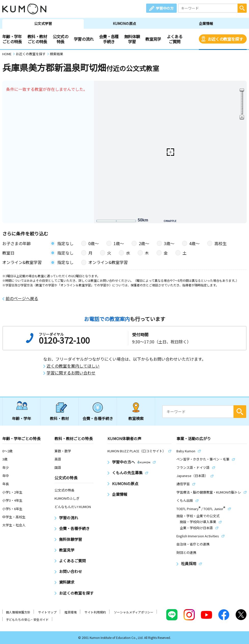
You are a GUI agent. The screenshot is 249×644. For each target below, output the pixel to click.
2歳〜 (144, 243)
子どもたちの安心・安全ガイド (27, 619)
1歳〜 (119, 243)
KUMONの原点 (124, 23)
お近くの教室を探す (225, 39)
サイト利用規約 (95, 612)
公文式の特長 (60, 39)
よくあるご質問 (175, 39)
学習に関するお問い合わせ (71, 373)
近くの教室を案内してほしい (73, 366)
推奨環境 (71, 612)
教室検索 (136, 418)
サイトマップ (47, 612)
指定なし (65, 243)
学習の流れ (84, 39)
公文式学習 (43, 23)
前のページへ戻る (22, 298)
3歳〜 (169, 243)
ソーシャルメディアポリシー (134, 612)
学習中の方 (165, 8)
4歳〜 (194, 243)
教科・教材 (59, 418)
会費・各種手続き (109, 39)
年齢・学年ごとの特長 (12, 39)
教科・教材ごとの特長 (37, 39)
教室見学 (153, 39)
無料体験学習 (132, 39)
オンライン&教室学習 (108, 262)
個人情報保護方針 (18, 612)
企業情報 (206, 23)
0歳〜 (94, 243)
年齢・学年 (22, 418)
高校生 (220, 243)
